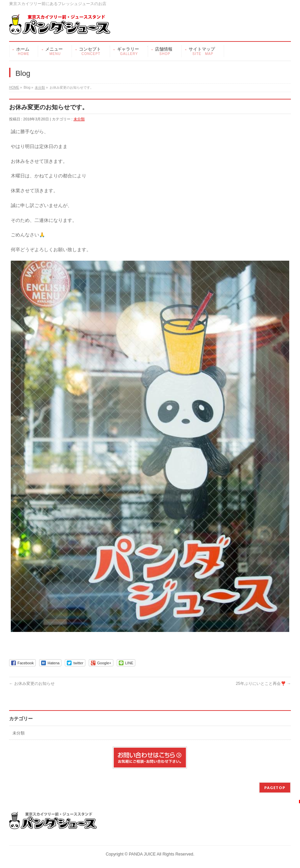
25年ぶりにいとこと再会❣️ (264, 684)
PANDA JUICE (142, 854)
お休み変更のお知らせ (32, 684)
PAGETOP (275, 788)
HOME (14, 88)
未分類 (40, 88)
